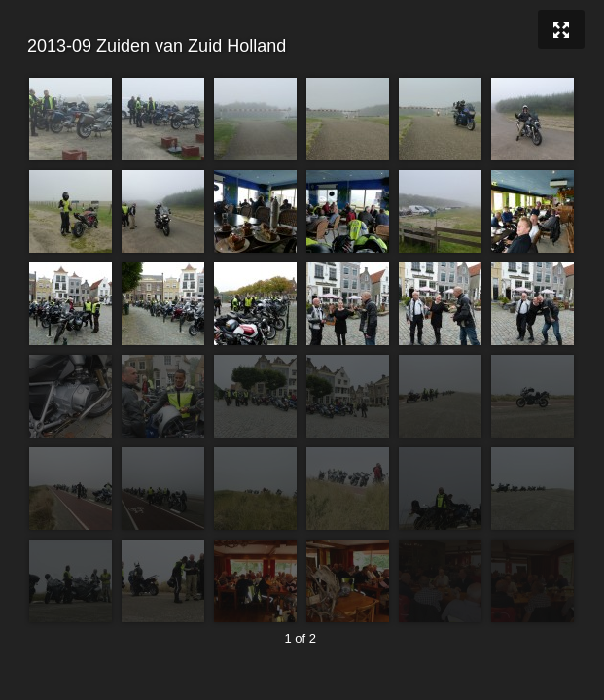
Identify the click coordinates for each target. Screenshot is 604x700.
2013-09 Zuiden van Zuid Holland (300, 46)
